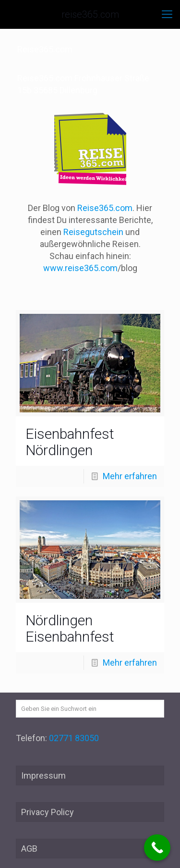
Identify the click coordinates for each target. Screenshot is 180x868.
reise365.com (90, 14)
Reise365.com (105, 208)
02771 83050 (74, 738)
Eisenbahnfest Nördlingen (70, 442)
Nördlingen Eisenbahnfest (70, 628)
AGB (29, 849)
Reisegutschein (93, 232)
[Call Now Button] (157, 848)
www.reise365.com (80, 268)
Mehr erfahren (130, 476)
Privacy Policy (48, 812)
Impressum (43, 775)
